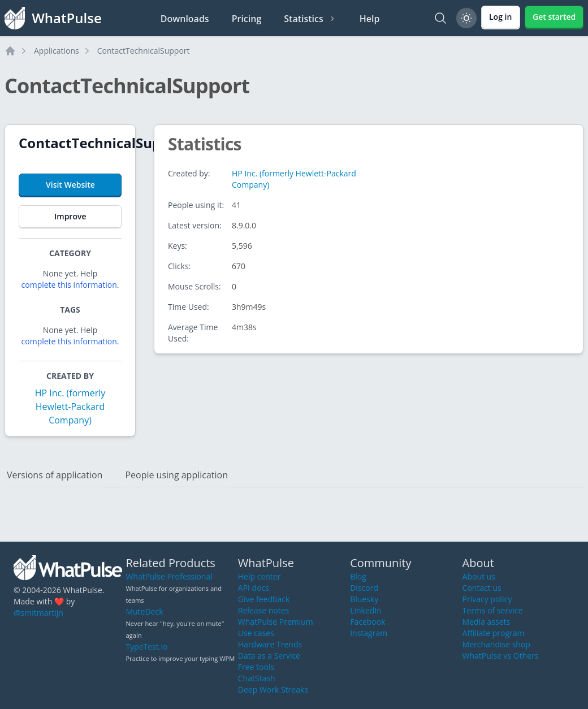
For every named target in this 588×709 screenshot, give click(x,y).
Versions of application (55, 475)
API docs (254, 588)
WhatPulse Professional (169, 576)
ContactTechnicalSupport (144, 51)
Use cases (256, 633)
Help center (260, 576)
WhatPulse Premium (276, 622)
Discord (364, 588)
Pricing (247, 19)
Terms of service (493, 610)
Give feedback (264, 599)
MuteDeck (144, 611)
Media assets (487, 622)
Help (370, 19)
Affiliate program (494, 633)
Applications (57, 51)
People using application (176, 475)
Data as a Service (269, 656)
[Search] (440, 18)
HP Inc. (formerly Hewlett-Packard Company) (70, 407)
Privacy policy (487, 599)
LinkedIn (366, 610)
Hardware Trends (270, 644)
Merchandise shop (496, 644)
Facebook (367, 622)
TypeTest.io (146, 647)
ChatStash (257, 678)
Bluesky (364, 599)
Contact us (482, 588)
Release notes (263, 610)
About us (479, 576)
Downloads (185, 19)
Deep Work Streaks (273, 689)
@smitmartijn (38, 613)
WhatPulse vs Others (501, 656)
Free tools (256, 667)
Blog (358, 576)
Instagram (369, 633)
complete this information (69, 285)
